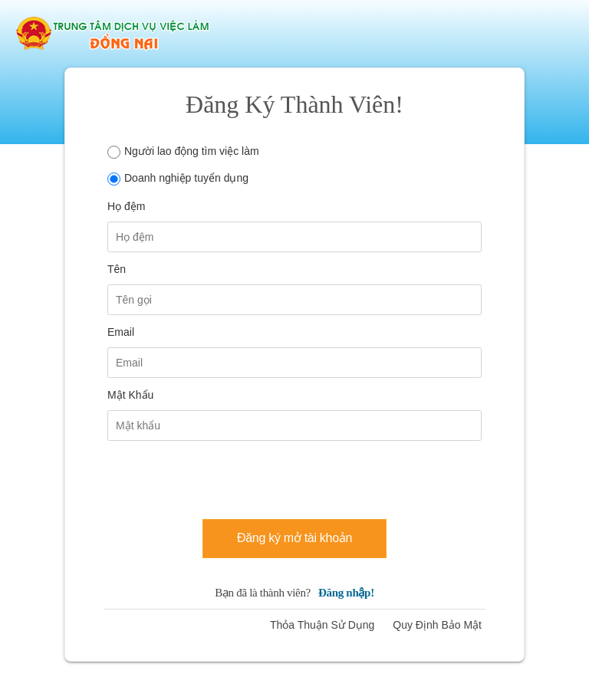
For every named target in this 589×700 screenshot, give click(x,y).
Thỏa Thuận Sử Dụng (322, 625)
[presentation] (224, 476)
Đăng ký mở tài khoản (294, 538)
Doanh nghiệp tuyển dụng (186, 178)
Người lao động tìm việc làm (192, 151)
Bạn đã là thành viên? (294, 593)
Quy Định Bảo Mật (437, 625)
